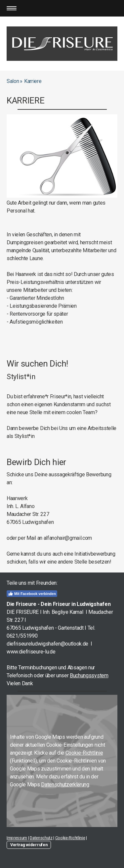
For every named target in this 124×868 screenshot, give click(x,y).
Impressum (17, 838)
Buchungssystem (89, 675)
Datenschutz (41, 838)
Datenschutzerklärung (65, 785)
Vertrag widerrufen (29, 845)
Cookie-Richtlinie (84, 753)
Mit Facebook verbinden (32, 594)
